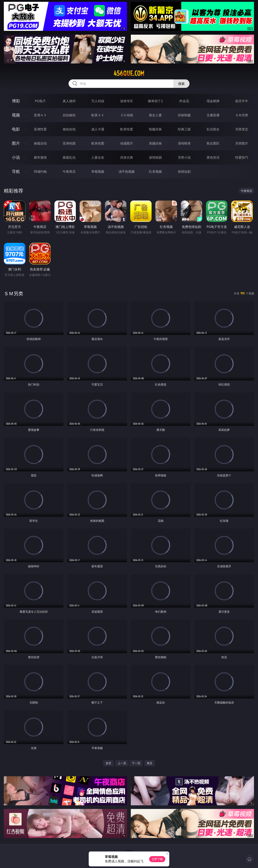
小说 (16, 157)
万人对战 (98, 101)
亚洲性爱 (40, 129)
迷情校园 (155, 157)
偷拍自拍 (69, 129)
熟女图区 (213, 143)
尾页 (150, 763)
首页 (108, 763)
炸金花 (184, 101)
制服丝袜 (155, 129)
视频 (16, 115)
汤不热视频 (127, 172)
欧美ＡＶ (98, 115)
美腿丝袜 (155, 143)
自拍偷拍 (69, 115)
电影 (16, 129)
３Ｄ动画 (127, 115)
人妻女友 (98, 157)
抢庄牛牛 (242, 101)
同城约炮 (40, 172)
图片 (16, 143)
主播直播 (213, 115)
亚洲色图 (69, 143)
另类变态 (242, 129)
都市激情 (40, 157)
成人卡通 (98, 129)
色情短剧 (184, 172)
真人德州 (69, 101)
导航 (16, 171)
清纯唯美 (184, 143)
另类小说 (184, 157)
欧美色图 (98, 143)
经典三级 (184, 129)
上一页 (122, 763)
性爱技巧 (242, 157)
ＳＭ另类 (242, 115)
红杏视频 (155, 172)
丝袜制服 (184, 115)
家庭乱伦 (69, 157)
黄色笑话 (213, 157)
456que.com (129, 73)
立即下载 (157, 859)
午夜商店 (69, 172)
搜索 (181, 84)
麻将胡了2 (155, 101)
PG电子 (40, 101)
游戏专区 (127, 101)
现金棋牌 (213, 101)
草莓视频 (98, 172)
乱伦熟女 (213, 129)
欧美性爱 (127, 129)
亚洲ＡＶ (40, 115)
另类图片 (242, 143)
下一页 (136, 763)
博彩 (16, 101)
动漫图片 (127, 143)
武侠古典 (127, 157)
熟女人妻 (155, 115)
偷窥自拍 (40, 143)
